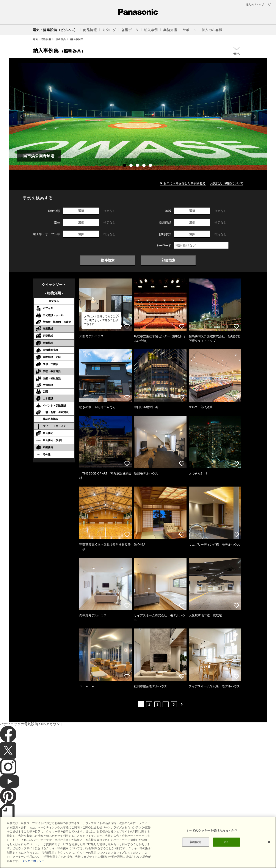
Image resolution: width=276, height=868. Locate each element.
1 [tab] (125, 166)
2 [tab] (132, 166)
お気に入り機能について (227, 183)
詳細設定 (196, 858)
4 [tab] (144, 166)
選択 (81, 211)
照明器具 (61, 39)
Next (255, 117)
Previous (21, 117)
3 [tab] (138, 166)
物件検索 (108, 260)
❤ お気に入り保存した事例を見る (183, 183)
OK (226, 858)
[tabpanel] (138, 116)
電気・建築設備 (42, 39)
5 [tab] (151, 166)
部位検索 (168, 260)
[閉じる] (269, 858)
